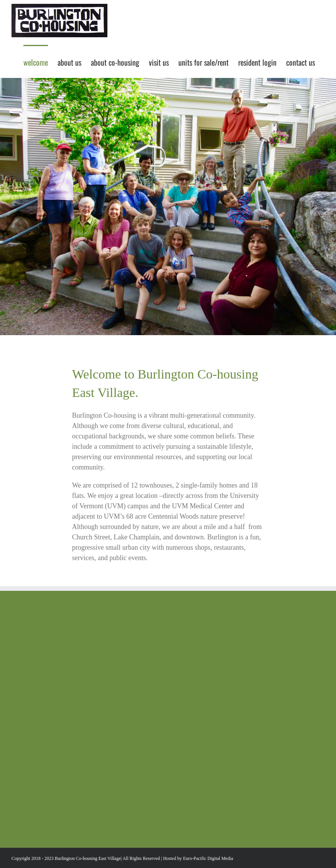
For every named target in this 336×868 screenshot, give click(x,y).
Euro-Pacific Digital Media (208, 858)
